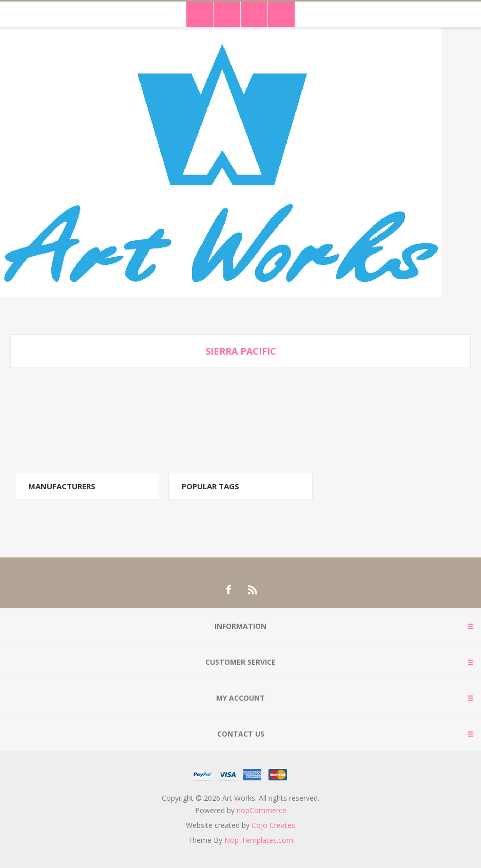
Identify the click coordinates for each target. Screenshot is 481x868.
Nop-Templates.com (259, 840)
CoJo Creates (273, 825)
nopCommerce (262, 810)
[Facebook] (228, 590)
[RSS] (253, 590)
